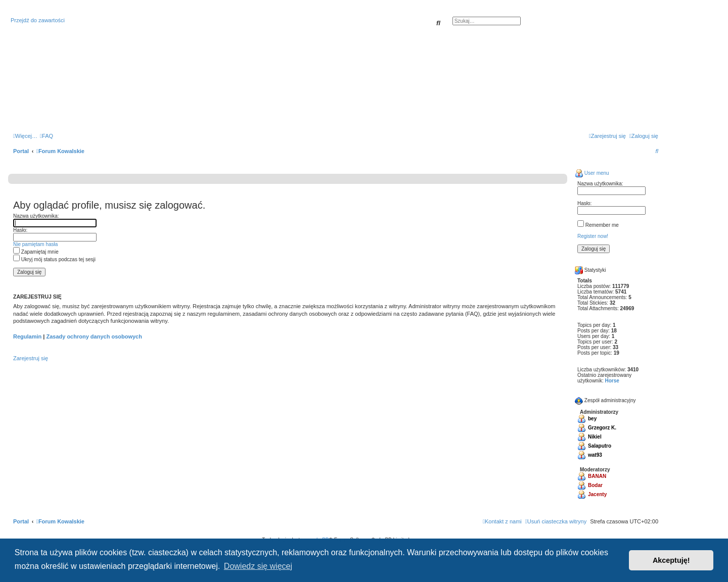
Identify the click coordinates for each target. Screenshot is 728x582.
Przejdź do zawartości (38, 20)
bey (592, 419)
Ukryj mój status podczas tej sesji (54, 259)
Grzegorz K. (602, 428)
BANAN (597, 476)
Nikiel (595, 437)
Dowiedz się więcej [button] (258, 566)
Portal (21, 151)
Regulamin (27, 336)
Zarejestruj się (31, 358)
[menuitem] (47, 136)
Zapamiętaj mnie (36, 252)
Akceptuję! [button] (671, 560)
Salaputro (600, 446)
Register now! (593, 236)
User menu (592, 173)
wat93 (595, 455)
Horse (612, 381)
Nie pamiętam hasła (35, 244)
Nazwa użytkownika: (36, 216)
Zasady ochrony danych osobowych (94, 336)
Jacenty (597, 494)
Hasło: (20, 230)
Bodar (595, 485)
